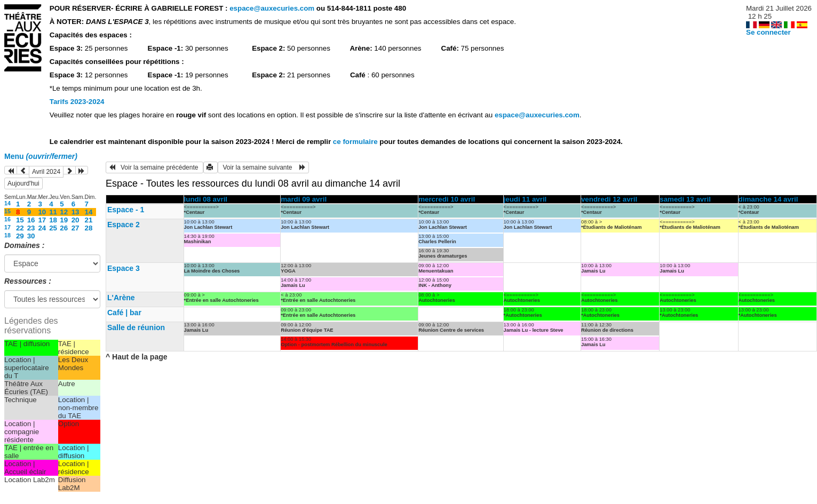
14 (7, 203)
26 (64, 228)
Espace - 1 (126, 210)
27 (76, 228)
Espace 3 (124, 268)
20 (76, 220)
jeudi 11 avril (525, 199)
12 (64, 212)
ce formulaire (356, 142)
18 (53, 220)
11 (53, 212)
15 (7, 211)
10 (42, 212)
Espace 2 (124, 225)
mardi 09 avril (304, 199)
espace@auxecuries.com (272, 8)
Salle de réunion (136, 327)
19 (64, 220)
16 (7, 219)
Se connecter (768, 32)
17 (42, 220)
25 (53, 228)
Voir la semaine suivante (263, 167)
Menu (41, 156)
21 (89, 220)
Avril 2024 (46, 172)
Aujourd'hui (23, 183)
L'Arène (121, 298)
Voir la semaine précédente (154, 167)
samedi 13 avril (685, 199)
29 (20, 236)
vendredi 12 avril (609, 199)
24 (42, 228)
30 (31, 236)
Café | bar (124, 313)
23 (31, 228)
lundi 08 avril (206, 199)
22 (20, 228)
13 (76, 212)
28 (89, 228)
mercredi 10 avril (447, 199)
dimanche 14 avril (768, 199)
